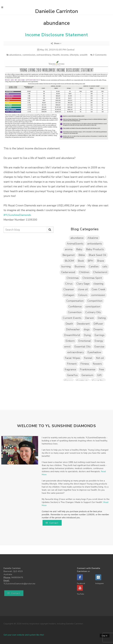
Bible (82, 255)
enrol (67, 347)
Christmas (73, 278)
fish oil (100, 358)
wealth (84, 55)
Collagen (69, 295)
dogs (87, 329)
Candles (94, 266)
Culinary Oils (93, 312)
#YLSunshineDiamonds (17, 215)
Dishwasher (73, 329)
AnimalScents (75, 244)
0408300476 (17, 577)
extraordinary (44, 55)
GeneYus (72, 375)
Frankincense (88, 369)
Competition (95, 301)
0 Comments (98, 55)
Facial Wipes (73, 358)
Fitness (85, 364)
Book (81, 261)
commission (29, 55)
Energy (99, 341)
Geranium (87, 375)
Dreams (98, 329)
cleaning (98, 284)
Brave (101, 261)
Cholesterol (100, 272)
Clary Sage (83, 284)
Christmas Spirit (92, 278)
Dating (102, 318)
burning (66, 266)
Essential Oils (83, 347)
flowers (97, 364)
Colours (83, 295)
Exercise (99, 347)
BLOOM (69, 261)
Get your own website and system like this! (24, 635)
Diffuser (98, 324)
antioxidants (95, 244)
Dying (87, 335)
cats (105, 266)
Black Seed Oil (97, 255)
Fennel (88, 358)
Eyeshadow (94, 352)
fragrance (70, 369)
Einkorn (70, 341)
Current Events (72, 318)
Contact (52, 523)
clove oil (83, 289)
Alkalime (93, 238)
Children (84, 272)
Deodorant (83, 324)
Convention (75, 312)
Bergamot (69, 255)
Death (69, 324)
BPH (90, 261)
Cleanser (69, 289)
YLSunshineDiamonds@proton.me (19, 584)
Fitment (72, 364)
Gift (99, 375)
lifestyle (74, 55)
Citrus (69, 284)
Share (56, 43)
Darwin (90, 318)
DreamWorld (72, 335)
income (65, 55)
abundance (15, 55)
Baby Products (95, 249)
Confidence (75, 307)
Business (80, 266)
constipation (93, 307)
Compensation (75, 301)
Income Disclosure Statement (57, 35)
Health (56, 55)
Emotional (85, 341)
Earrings (100, 335)
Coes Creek (98, 289)
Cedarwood (68, 272)
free (102, 369)
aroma (69, 249)
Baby (79, 249)
